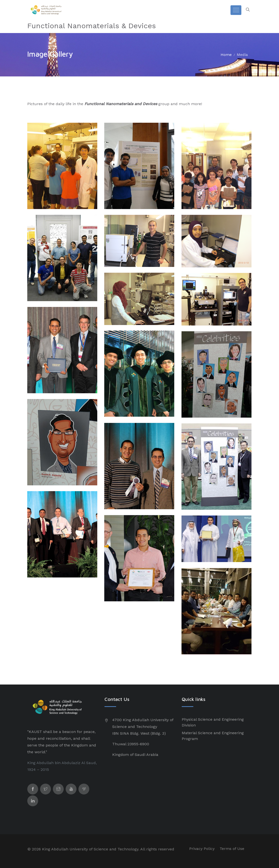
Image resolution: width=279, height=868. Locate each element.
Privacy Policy (202, 849)
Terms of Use (232, 849)
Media (242, 55)
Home (226, 55)
